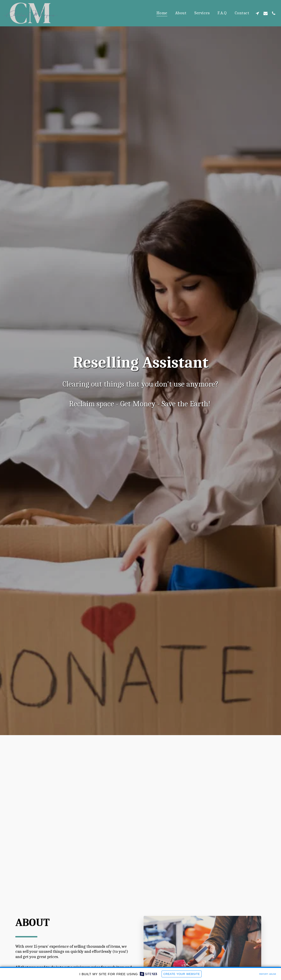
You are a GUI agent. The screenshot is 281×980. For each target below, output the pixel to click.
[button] (257, 13)
